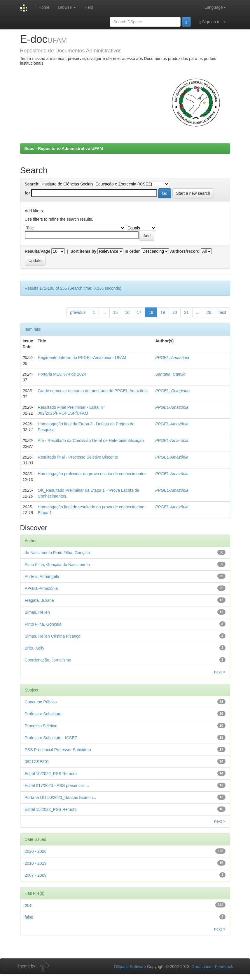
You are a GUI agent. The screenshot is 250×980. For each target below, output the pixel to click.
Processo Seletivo (41, 726)
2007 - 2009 (36, 875)
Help (89, 7)
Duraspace (202, 967)
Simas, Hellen (37, 612)
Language (215, 7)
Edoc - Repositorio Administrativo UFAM (64, 148)
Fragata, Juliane (39, 600)
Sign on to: (213, 22)
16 (127, 312)
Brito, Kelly (35, 648)
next (222, 312)
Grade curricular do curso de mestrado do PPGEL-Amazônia (93, 391)
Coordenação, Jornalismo (48, 660)
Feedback (224, 967)
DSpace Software (130, 967)
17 (139, 312)
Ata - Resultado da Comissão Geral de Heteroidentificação (91, 441)
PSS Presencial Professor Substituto (58, 750)
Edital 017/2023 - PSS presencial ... (57, 786)
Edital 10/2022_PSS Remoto (51, 774)
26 (209, 312)
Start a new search (193, 193)
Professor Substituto (43, 714)
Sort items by (84, 251)
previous (78, 312)
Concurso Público (41, 702)
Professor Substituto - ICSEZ (51, 738)
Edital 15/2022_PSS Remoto (51, 809)
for (28, 193)
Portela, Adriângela (42, 576)
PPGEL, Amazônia (172, 358)
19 (163, 312)
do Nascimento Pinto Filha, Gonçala (57, 553)
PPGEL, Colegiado (172, 391)
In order (132, 251)
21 (186, 312)
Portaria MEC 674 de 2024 (62, 374)
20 (175, 312)
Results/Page (38, 251)
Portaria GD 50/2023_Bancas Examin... (61, 797)
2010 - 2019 (36, 863)
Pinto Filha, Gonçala (43, 624)
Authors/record (185, 251)
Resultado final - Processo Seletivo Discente (78, 457)
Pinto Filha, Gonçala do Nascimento (57, 565)
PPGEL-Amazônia (172, 407)
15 (116, 312)
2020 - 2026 (36, 851)
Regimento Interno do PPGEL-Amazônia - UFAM (82, 358)
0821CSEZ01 (37, 762)
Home (43, 7)
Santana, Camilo (170, 374)
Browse (67, 7)
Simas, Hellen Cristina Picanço (53, 636)
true (28, 905)
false (29, 917)
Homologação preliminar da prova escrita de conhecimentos (92, 474)
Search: (32, 184)
